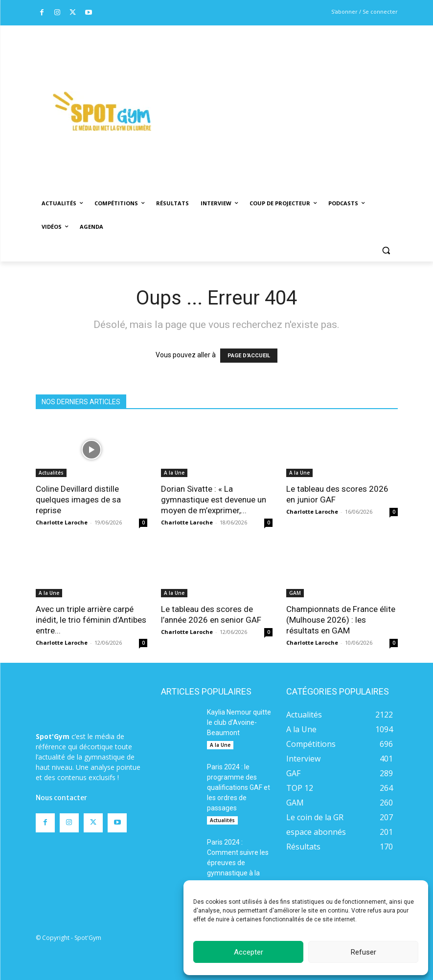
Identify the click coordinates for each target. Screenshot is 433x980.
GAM (295, 593)
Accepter (249, 952)
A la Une (174, 473)
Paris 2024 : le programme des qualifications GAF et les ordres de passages (239, 787)
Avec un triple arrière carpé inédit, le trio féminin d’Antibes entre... (91, 620)
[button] (386, 250)
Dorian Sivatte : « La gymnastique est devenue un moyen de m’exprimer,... (214, 500)
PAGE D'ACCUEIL (249, 356)
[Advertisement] (301, 98)
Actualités (51, 473)
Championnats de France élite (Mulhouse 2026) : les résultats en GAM (341, 620)
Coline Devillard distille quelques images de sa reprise (78, 500)
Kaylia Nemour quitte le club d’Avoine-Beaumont (239, 722)
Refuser (364, 952)
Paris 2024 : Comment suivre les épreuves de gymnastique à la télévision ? (238, 863)
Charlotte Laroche (62, 522)
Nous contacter (61, 798)
